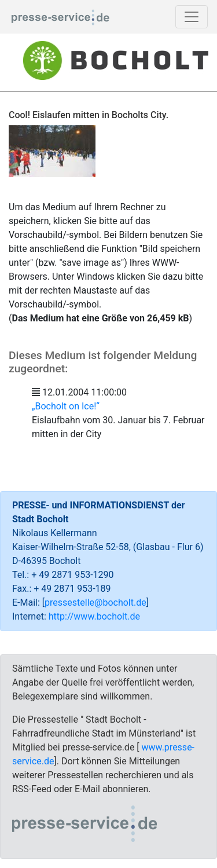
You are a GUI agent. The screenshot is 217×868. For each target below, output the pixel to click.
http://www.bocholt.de (94, 616)
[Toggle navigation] (192, 17)
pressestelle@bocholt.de (95, 603)
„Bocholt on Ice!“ (66, 406)
